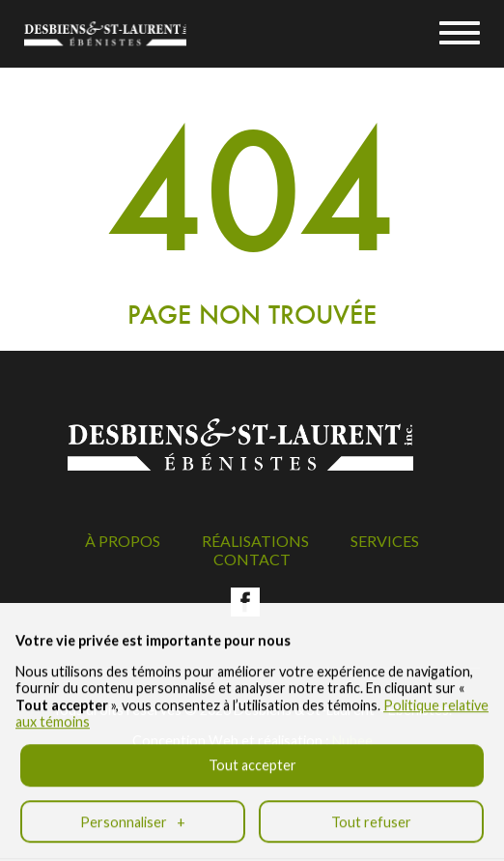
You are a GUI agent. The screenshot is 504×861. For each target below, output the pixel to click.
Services (385, 541)
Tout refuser (371, 812)
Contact (252, 559)
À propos (123, 541)
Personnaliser (133, 812)
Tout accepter (252, 755)
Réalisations (255, 541)
